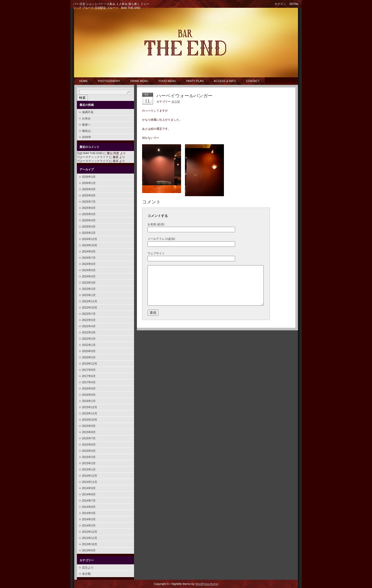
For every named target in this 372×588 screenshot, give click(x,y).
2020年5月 (89, 357)
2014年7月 (89, 501)
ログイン (280, 4)
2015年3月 (89, 457)
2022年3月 (89, 332)
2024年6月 (89, 264)
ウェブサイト (156, 253)
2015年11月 (90, 413)
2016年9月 (89, 388)
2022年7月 (89, 314)
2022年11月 (90, 301)
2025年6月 (89, 208)
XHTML (294, 4)
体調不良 (88, 112)
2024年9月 (89, 251)
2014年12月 (90, 476)
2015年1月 (89, 469)
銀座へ (86, 125)
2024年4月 (89, 276)
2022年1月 (89, 345)
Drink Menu (139, 81)
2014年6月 (89, 507)
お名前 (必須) (156, 224)
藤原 (116, 161)
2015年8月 (89, 432)
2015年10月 (90, 420)
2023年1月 (89, 295)
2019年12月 (90, 364)
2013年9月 (89, 550)
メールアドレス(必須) (161, 239)
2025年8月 (89, 195)
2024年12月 (90, 239)
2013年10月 (90, 544)
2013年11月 (90, 538)
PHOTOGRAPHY (109, 81)
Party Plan (195, 81)
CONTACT (253, 81)
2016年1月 (89, 401)
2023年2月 (89, 289)
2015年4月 (89, 451)
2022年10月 (90, 307)
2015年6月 (89, 445)
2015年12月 (90, 407)
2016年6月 (89, 395)
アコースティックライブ (93, 157)
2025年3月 (89, 227)
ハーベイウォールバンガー (184, 96)
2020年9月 (89, 351)
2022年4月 (89, 326)
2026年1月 (89, 183)
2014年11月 (90, 482)
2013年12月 (90, 532)
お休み (86, 118)
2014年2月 (89, 525)
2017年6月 (89, 376)
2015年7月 (89, 438)
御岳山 (86, 131)
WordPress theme (207, 584)
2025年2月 (89, 233)
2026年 (87, 137)
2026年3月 (89, 177)
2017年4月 (89, 382)
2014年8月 (89, 494)
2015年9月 (89, 426)
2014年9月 (89, 488)
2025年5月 (89, 214)
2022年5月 (89, 320)
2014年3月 (89, 519)
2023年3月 (89, 283)
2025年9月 (89, 189)
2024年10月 (90, 245)
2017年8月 (89, 370)
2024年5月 (89, 270)
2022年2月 (89, 339)
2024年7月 (89, 258)
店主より (88, 568)
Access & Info (225, 81)
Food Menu (167, 81)
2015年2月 (89, 463)
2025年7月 (89, 202)
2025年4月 (89, 220)
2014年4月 (89, 513)
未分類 (86, 574)
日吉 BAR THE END (90, 153)
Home (84, 81)
